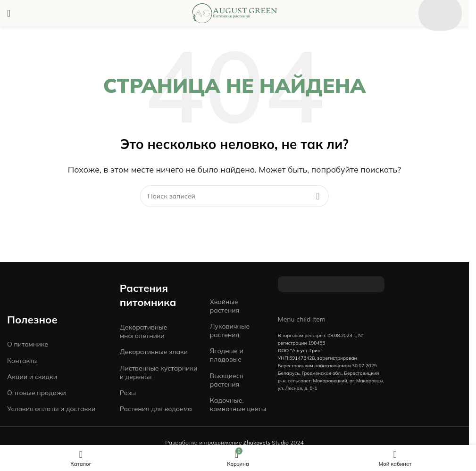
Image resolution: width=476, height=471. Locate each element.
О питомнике (28, 344)
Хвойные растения (225, 306)
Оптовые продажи (37, 393)
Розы (128, 393)
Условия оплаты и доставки (51, 409)
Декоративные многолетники (144, 331)
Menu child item (302, 319)
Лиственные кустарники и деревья (159, 372)
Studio (266, 442)
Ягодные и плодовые (227, 355)
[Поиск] (234, 196)
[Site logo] (234, 12)
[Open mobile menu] (9, 13)
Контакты (22, 361)
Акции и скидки (32, 377)
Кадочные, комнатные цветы (238, 405)
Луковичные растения (230, 331)
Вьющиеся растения (227, 380)
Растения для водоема (156, 409)
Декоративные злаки (154, 352)
